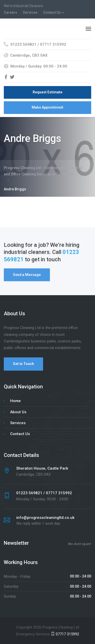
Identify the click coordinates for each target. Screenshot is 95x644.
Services (30, 12)
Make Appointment (48, 107)
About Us (18, 412)
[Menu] (88, 29)
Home (15, 401)
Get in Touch (23, 364)
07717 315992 (65, 634)
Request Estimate (48, 92)
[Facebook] (6, 77)
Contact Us (52, 12)
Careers (11, 12)
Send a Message (27, 275)
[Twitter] (12, 77)
